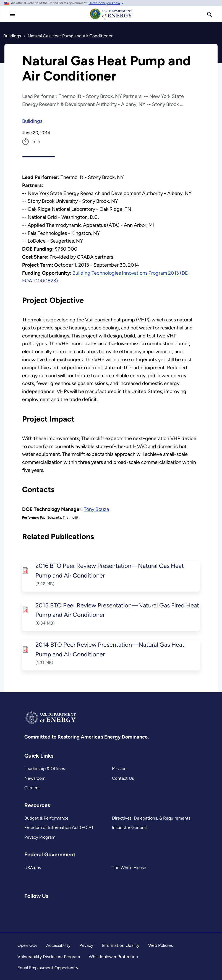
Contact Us (123, 778)
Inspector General (129, 827)
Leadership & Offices (45, 769)
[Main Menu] (12, 14)
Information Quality (121, 945)
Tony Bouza (96, 509)
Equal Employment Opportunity (48, 968)
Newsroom (35, 778)
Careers (32, 788)
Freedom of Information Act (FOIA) (59, 827)
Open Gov (27, 945)
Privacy (86, 945)
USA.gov (33, 868)
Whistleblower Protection (113, 957)
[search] (210, 14)
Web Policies (160, 945)
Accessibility (58, 945)
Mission (119, 769)
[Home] (111, 19)
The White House (129, 868)
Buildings (32, 121)
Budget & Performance (46, 818)
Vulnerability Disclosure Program (49, 957)
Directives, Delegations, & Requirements (151, 818)
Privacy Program (40, 837)
